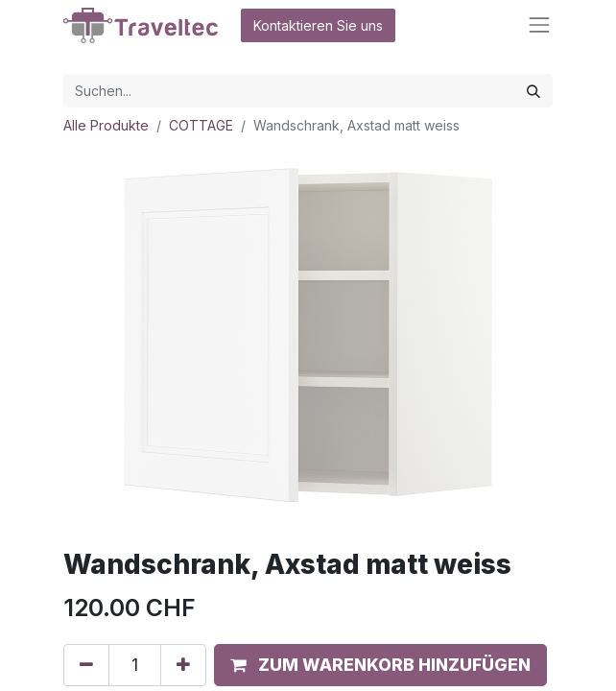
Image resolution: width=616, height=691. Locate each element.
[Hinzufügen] (183, 665)
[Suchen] (533, 91)
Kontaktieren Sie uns (318, 25)
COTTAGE (201, 125)
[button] (380, 665)
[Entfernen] (86, 665)
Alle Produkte (106, 125)
